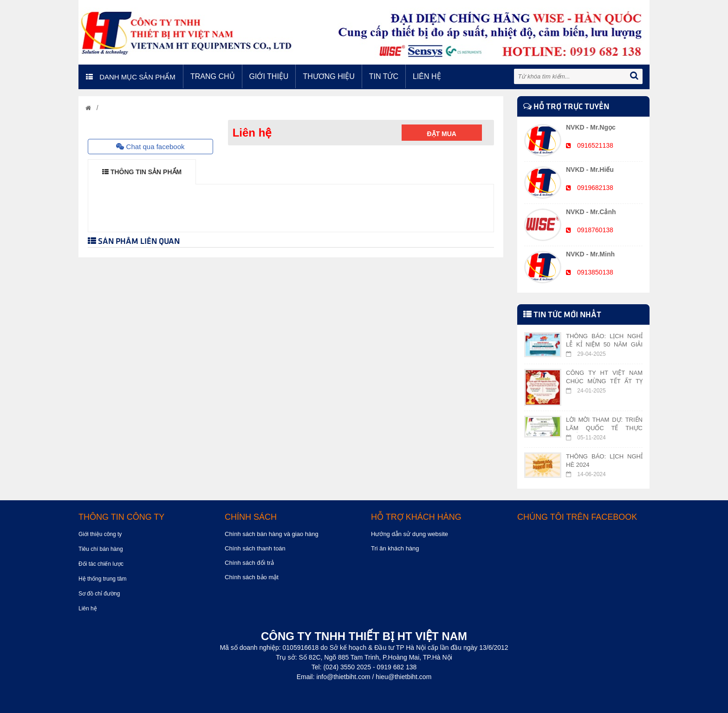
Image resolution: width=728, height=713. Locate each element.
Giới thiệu (269, 76)
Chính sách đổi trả (249, 563)
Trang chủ (213, 76)
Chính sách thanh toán (255, 548)
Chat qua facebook (150, 147)
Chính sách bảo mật (252, 577)
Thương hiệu (328, 76)
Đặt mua (442, 134)
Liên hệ (427, 76)
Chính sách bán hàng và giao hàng (272, 534)
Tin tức (384, 76)
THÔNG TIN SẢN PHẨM (142, 172)
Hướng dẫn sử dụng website (409, 534)
